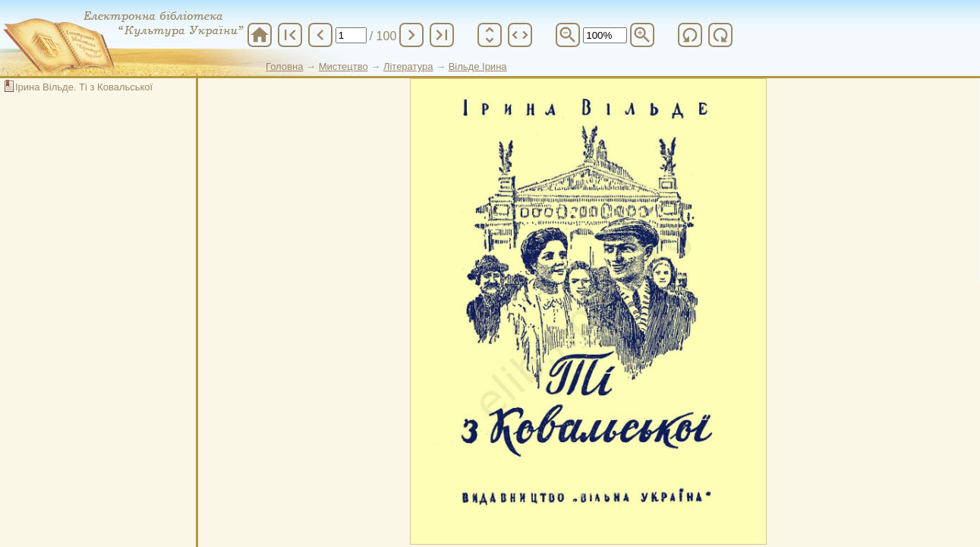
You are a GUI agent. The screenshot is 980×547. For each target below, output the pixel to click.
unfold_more (490, 35)
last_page (442, 35)
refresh (690, 35)
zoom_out (568, 35)
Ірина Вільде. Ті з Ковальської (84, 87)
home (260, 35)
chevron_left (320, 35)
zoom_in (642, 35)
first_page (290, 35)
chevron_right (411, 35)
